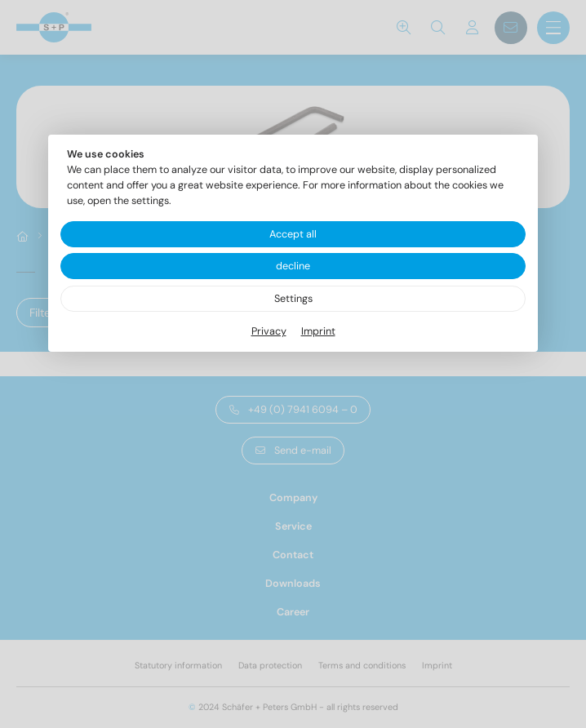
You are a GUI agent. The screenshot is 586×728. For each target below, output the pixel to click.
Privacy (269, 331)
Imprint (318, 331)
